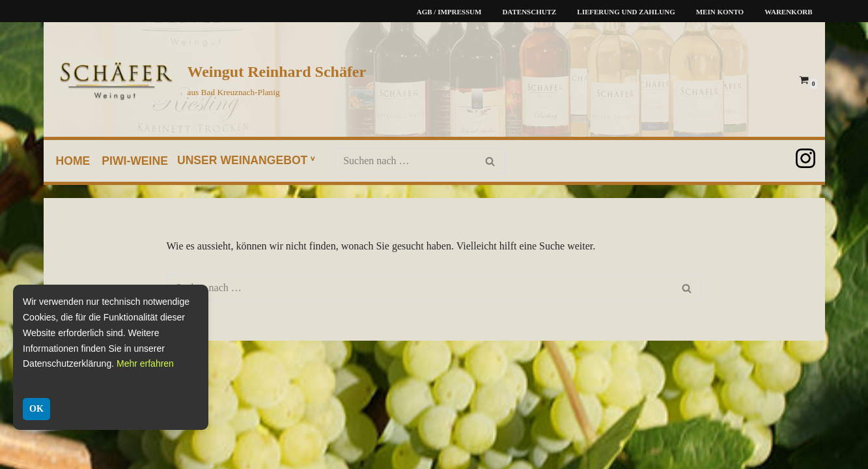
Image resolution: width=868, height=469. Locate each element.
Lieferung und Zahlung (626, 12)
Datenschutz (529, 12)
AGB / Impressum (449, 12)
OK (36, 409)
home (73, 161)
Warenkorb (788, 12)
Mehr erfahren (145, 363)
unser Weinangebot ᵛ (246, 160)
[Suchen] (405, 161)
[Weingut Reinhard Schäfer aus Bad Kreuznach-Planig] (209, 79)
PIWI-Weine (135, 161)
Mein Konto (720, 12)
